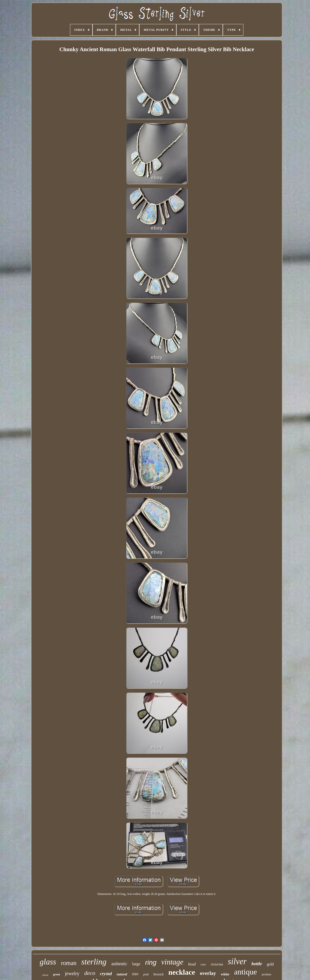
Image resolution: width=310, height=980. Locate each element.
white (225, 974)
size (135, 974)
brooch (159, 974)
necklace (182, 972)
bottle (257, 964)
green (56, 974)
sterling (94, 962)
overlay (208, 973)
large (136, 964)
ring (151, 962)
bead (192, 964)
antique (246, 972)
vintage (172, 962)
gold (270, 964)
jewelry (72, 973)
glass (48, 962)
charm (45, 975)
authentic (119, 964)
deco (90, 973)
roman (69, 963)
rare (203, 964)
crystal (106, 974)
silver (237, 961)
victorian (217, 964)
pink (146, 974)
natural (122, 974)
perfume (267, 974)
